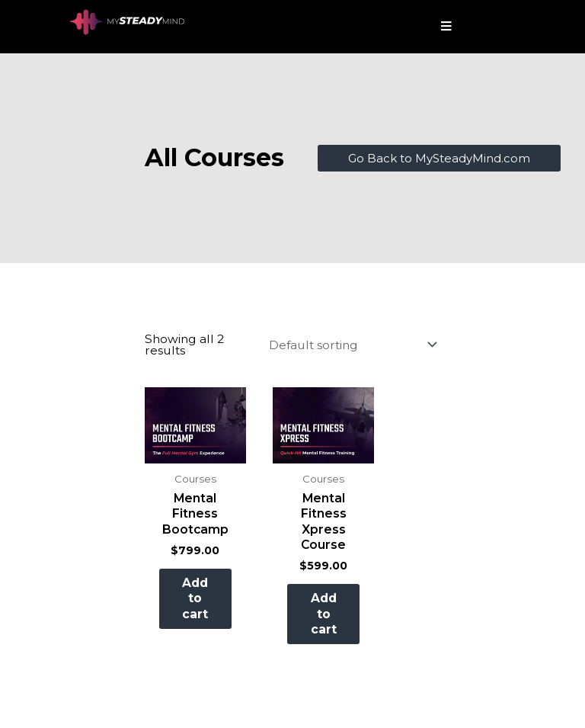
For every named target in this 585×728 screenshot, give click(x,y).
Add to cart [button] (203, 607)
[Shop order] (350, 344)
